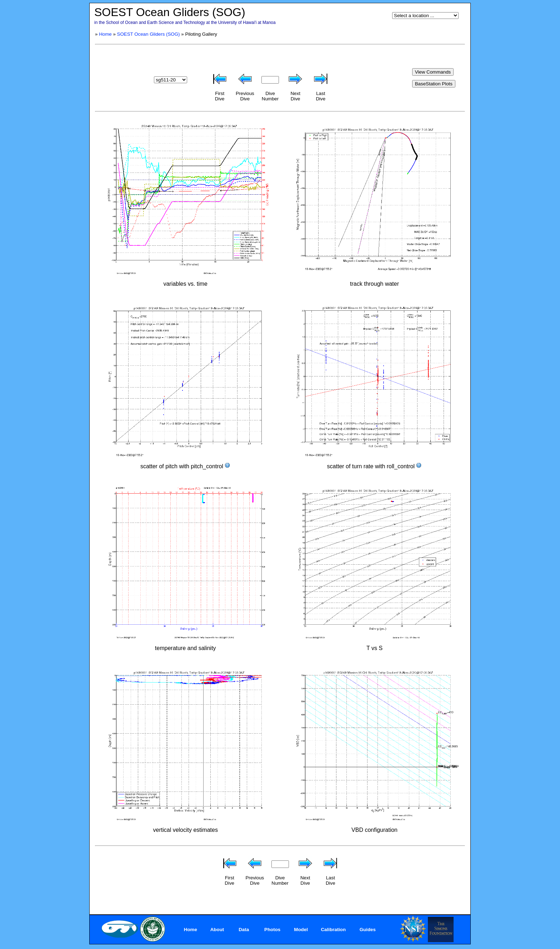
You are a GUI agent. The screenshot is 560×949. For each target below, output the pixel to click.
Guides (368, 930)
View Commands (433, 72)
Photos (272, 930)
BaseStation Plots (434, 84)
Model (301, 930)
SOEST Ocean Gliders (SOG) (149, 34)
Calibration (333, 930)
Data (244, 930)
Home (105, 34)
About (217, 930)
